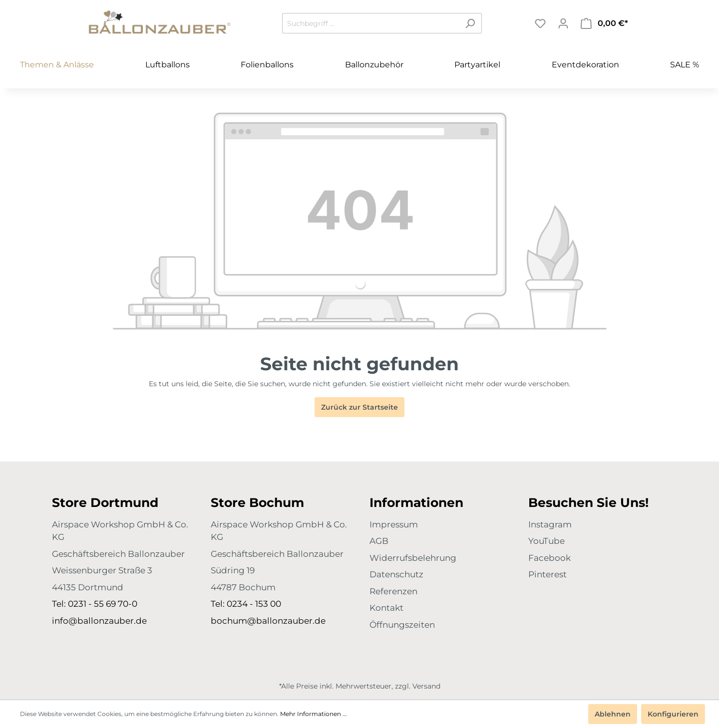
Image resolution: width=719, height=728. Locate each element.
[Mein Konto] (563, 23)
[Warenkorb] (604, 23)
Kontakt (386, 608)
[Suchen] (470, 23)
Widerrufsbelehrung (413, 558)
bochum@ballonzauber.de (268, 621)
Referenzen (393, 591)
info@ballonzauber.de (99, 621)
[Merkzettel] (540, 23)
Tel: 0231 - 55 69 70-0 (95, 604)
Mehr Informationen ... (314, 714)
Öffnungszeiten (402, 625)
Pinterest (547, 574)
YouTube (546, 541)
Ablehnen (613, 714)
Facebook (549, 558)
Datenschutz (396, 574)
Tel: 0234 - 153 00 (246, 604)
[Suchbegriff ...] (370, 23)
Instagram (550, 524)
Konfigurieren (673, 714)
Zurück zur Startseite (359, 407)
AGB (379, 541)
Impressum (394, 524)
